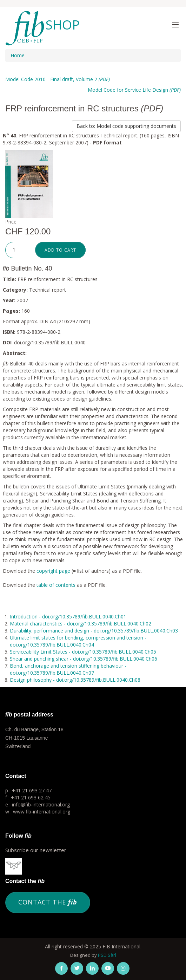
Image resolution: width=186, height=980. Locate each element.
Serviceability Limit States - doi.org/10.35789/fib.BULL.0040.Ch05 (83, 652)
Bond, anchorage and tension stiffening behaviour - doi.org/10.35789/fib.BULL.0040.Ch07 (68, 669)
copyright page (53, 571)
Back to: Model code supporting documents (126, 126)
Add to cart (60, 250)
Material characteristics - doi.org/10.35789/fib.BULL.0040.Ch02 (81, 624)
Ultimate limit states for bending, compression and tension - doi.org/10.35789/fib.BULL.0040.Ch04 (78, 641)
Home (18, 55)
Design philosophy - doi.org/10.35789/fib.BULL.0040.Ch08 (75, 680)
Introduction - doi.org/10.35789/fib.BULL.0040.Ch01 (68, 616)
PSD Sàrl (107, 955)
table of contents (56, 585)
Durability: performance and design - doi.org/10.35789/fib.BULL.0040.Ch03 (94, 631)
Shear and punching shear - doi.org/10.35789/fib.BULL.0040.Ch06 (84, 659)
